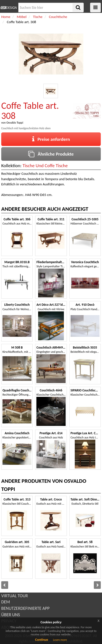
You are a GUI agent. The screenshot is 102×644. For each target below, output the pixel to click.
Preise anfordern (51, 139)
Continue (42, 640)
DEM (6, 602)
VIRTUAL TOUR (15, 596)
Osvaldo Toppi (15, 123)
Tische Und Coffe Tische (45, 166)
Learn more (60, 640)
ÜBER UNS (11, 615)
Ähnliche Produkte (51, 154)
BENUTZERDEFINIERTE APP (25, 608)
